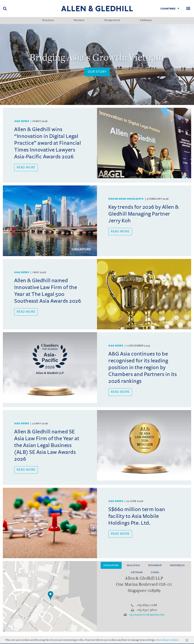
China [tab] (155, 572)
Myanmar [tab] (155, 565)
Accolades (28, 641)
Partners (79, 20)
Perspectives (112, 20)
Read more (26, 167)
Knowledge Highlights (126, 199)
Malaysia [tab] (133, 565)
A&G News (22, 121)
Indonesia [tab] (177, 565)
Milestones (47, 641)
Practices (48, 20)
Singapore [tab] (111, 565)
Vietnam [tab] (137, 572)
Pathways (146, 20)
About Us (9, 641)
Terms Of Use (68, 641)
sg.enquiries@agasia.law (147, 615)
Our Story (97, 72)
